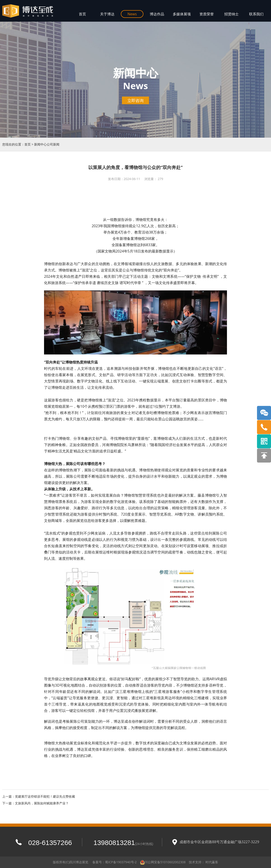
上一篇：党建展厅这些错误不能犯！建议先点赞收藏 (39, 796)
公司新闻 (53, 144)
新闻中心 (40, 144)
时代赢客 (212, 862)
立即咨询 (135, 100)
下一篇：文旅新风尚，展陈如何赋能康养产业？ (35, 803)
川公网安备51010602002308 (165, 862)
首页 (28, 144)
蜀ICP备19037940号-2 (121, 862)
